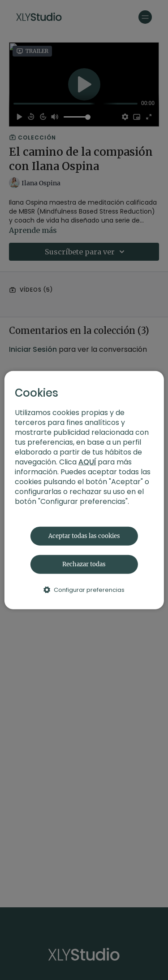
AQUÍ (87, 462)
